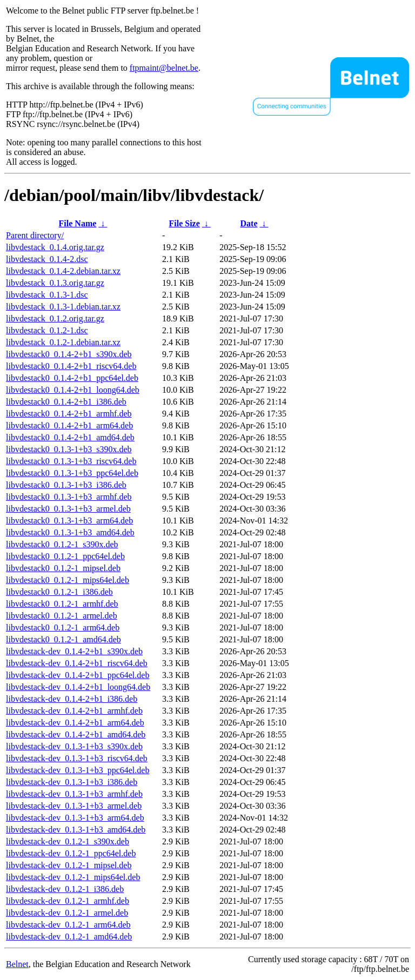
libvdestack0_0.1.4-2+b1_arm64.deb (69, 425)
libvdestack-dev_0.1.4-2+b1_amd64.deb (76, 734)
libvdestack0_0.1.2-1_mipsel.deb (63, 568)
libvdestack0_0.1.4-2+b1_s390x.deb (69, 354)
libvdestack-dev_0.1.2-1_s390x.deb (68, 841)
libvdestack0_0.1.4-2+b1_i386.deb (66, 402)
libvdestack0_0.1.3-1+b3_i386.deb (66, 485)
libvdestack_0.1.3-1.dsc (47, 295)
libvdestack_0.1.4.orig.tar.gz (55, 247)
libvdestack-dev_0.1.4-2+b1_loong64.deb (78, 687)
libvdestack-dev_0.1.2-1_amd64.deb (69, 937)
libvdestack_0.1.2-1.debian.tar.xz (63, 342)
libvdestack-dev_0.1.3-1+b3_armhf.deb (74, 794)
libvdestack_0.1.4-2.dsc (47, 259)
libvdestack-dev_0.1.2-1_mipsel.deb (69, 865)
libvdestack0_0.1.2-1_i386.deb (59, 592)
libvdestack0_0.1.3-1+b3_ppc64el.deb (72, 473)
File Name (78, 223)
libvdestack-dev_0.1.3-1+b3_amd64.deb (76, 830)
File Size (184, 223)
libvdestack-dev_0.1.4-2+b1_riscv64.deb (77, 663)
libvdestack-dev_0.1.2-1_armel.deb (67, 913)
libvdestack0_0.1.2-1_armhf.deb (62, 604)
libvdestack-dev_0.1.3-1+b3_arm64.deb (75, 818)
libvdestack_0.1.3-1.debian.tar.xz (63, 307)
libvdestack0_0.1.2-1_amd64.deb (63, 639)
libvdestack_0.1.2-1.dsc (47, 330)
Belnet (17, 964)
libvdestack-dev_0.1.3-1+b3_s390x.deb (74, 746)
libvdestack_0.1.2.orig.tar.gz (55, 318)
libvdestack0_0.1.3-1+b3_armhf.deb (69, 497)
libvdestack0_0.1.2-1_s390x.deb (62, 544)
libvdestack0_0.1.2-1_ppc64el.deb (65, 556)
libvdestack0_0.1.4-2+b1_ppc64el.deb (72, 378)
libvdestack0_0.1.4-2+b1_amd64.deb (70, 437)
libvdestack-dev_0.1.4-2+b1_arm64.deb (75, 723)
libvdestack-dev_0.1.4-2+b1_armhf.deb (74, 711)
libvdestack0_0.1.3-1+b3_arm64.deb (69, 521)
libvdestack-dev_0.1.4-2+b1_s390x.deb (74, 651)
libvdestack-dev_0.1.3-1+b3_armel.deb (74, 806)
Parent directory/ (35, 235)
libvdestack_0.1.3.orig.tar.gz (55, 283)
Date (249, 223)
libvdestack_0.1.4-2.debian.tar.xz (63, 271)
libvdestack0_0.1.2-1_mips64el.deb (68, 580)
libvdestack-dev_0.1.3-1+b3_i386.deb (72, 782)
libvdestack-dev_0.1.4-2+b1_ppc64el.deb (78, 675)
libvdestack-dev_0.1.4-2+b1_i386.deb (72, 699)
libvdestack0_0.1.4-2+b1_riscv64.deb (71, 366)
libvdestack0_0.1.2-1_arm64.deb (63, 627)
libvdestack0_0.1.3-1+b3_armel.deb (68, 509)
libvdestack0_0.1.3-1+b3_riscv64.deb (71, 461)
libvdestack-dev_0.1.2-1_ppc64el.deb (71, 853)
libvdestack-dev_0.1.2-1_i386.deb (65, 889)
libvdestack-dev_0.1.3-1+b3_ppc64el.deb (78, 770)
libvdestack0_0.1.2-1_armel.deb (62, 616)
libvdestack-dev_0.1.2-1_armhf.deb (68, 901)
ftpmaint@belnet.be (164, 68)
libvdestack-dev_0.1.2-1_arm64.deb (68, 925)
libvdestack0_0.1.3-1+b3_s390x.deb (69, 449)
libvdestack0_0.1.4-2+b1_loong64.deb (73, 390)
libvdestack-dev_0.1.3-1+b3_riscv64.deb (77, 758)
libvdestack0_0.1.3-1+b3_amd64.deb (70, 532)
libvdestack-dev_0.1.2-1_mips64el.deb (73, 877)
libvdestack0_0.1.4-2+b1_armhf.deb (69, 414)
